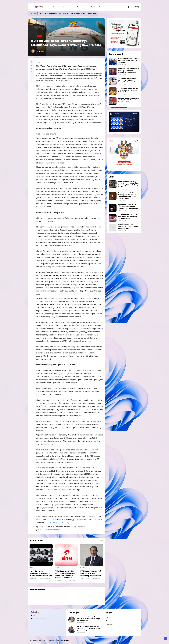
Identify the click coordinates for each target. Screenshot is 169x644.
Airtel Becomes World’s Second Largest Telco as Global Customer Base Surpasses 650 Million (65, 574)
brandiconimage (63, 640)
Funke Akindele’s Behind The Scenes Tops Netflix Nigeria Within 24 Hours (128, 90)
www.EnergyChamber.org (58, 523)
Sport (93, 7)
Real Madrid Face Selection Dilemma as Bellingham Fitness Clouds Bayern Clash (128, 80)
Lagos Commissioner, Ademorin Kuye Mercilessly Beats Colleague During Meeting (89, 619)
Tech (62, 7)
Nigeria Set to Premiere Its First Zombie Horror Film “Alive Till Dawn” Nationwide (128, 207)
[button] (32, 79)
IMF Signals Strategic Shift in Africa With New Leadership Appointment (91, 573)
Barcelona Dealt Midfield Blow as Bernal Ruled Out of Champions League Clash (128, 70)
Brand (55, 7)
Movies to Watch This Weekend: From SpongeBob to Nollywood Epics (129, 226)
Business (71, 7)
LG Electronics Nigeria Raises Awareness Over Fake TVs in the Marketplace (128, 216)
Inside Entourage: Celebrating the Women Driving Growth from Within (41, 573)
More (100, 7)
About (108, 621)
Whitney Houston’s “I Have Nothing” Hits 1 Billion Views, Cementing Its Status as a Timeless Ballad (128, 196)
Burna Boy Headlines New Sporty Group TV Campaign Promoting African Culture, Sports (128, 184)
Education (33, 13)
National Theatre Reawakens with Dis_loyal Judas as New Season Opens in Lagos (128, 100)
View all (101, 540)
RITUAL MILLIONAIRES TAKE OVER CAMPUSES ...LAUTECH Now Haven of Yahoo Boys (68, 13)
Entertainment (82, 7)
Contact (109, 625)
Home (49, 7)
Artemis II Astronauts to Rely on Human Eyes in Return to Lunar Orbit (128, 60)
